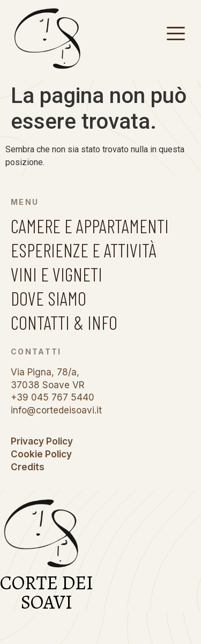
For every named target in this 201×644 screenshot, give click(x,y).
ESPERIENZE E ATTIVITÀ (84, 250)
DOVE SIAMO (49, 298)
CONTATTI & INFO (64, 322)
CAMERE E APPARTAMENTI (90, 226)
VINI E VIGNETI (57, 274)
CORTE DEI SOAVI (47, 592)
